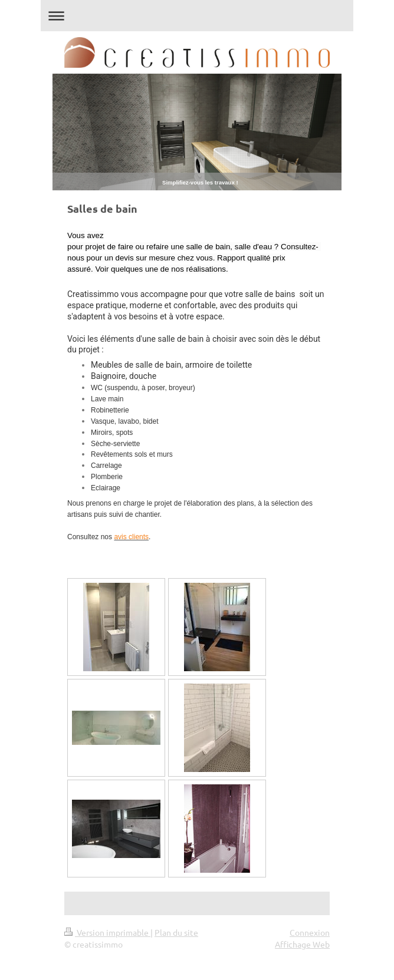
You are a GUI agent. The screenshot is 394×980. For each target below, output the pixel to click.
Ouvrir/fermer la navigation (197, 16)
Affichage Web (302, 944)
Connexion (310, 932)
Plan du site (176, 932)
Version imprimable (107, 932)
